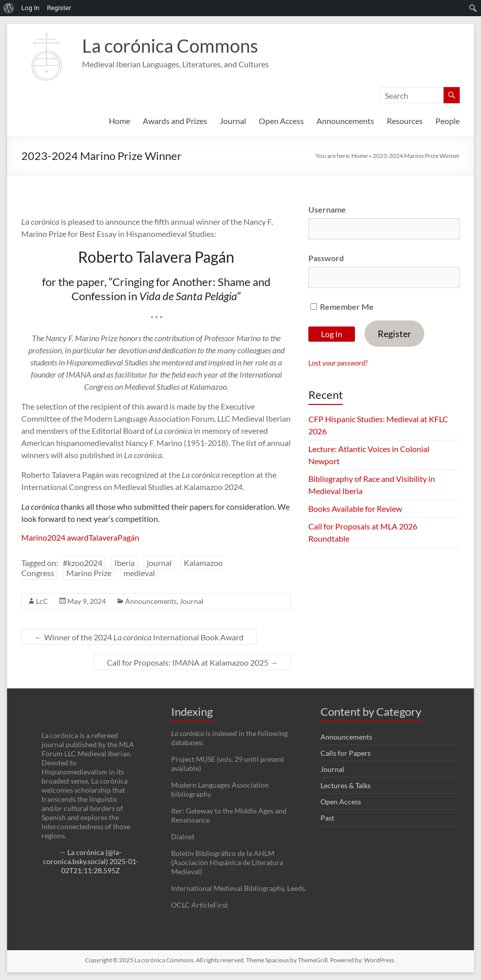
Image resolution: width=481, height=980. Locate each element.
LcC (42, 601)
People (448, 121)
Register (394, 334)
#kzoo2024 (83, 563)
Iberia (125, 563)
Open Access (281, 121)
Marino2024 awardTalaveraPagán (80, 537)
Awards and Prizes (175, 121)
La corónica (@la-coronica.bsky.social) (83, 857)
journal (159, 563)
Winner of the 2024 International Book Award (139, 637)
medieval (139, 573)
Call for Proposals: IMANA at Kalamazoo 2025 (192, 662)
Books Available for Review (355, 508)
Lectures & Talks (346, 785)
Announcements (345, 121)
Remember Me (342, 307)
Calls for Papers (346, 753)
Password (326, 258)
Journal (233, 121)
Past (327, 818)
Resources (405, 121)
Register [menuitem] (59, 8)
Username (327, 209)
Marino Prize (89, 573)
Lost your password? (338, 363)
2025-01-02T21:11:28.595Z (100, 866)
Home (119, 121)
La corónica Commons (170, 46)
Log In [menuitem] (30, 8)
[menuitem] (9, 8)
